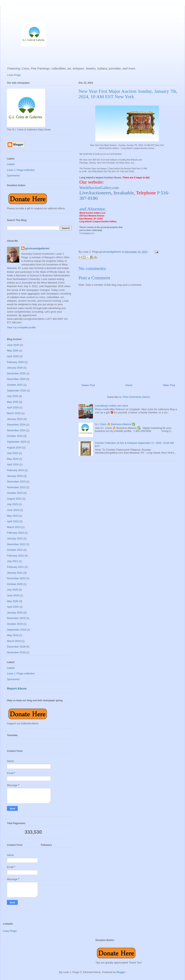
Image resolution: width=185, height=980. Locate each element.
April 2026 (13, 356)
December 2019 (16, 618)
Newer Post (88, 385)
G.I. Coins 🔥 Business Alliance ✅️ (115, 424)
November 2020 (16, 578)
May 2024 (13, 459)
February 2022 (15, 556)
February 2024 (15, 470)
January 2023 (15, 538)
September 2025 (17, 391)
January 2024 (15, 476)
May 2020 (13, 601)
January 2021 (15, 573)
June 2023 (13, 510)
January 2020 (15, 613)
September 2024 (17, 442)
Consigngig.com (87, 233)
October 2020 (15, 584)
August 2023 (14, 499)
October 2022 (15, 550)
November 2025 (16, 379)
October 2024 (15, 436)
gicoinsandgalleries (37, 248)
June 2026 (13, 345)
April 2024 (13, 464)
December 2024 (16, 425)
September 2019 (17, 630)
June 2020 (13, 595)
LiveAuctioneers (95, 193)
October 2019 (15, 624)
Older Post (169, 385)
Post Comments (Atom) (136, 397)
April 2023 (13, 521)
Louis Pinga (14, 75)
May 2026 (13, 351)
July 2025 (13, 396)
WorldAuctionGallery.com (99, 188)
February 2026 (15, 362)
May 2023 (13, 516)
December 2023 (16, 482)
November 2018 (16, 652)
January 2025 (15, 419)
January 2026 (15, 368)
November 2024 (16, 430)
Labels (11, 164)
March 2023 (14, 527)
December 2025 (16, 373)
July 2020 (13, 590)
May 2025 (13, 402)
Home (129, 385)
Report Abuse (17, 688)
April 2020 (13, 607)
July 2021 (13, 561)
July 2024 (13, 453)
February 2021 (15, 567)
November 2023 (16, 487)
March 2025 (14, 413)
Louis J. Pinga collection (21, 170)
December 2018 (16, 647)
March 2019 (14, 641)
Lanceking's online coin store (111, 406)
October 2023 (15, 493)
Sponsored (13, 176)
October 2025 (15, 385)
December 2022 (16, 544)
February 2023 (15, 533)
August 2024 (14, 447)
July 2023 (13, 504)
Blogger (121, 972)
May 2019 (13, 635)
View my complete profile (21, 327)
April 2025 (13, 407)
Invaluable (124, 193)
